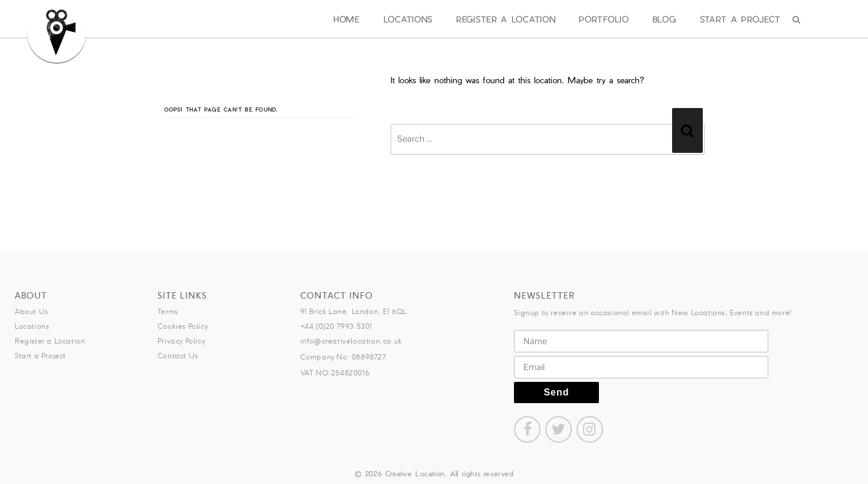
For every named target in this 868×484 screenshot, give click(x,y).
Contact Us (178, 356)
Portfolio (604, 19)
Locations (408, 19)
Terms (168, 311)
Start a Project (741, 19)
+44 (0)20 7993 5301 (336, 326)
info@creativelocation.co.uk (351, 341)
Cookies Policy (183, 326)
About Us (32, 311)
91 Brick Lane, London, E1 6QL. (355, 311)
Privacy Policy (181, 341)
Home (347, 19)
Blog (664, 19)
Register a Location (506, 19)
